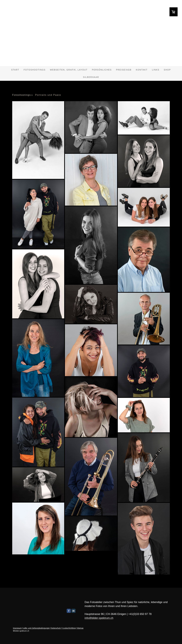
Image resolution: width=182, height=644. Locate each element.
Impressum (17, 628)
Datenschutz (56, 628)
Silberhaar (91, 77)
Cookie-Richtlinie (69, 628)
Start (15, 70)
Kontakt (142, 70)
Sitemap (80, 628)
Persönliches (102, 70)
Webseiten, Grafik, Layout (69, 70)
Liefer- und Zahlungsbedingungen (36, 628)
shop (167, 70)
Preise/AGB (124, 70)
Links (156, 70)
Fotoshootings (35, 70)
